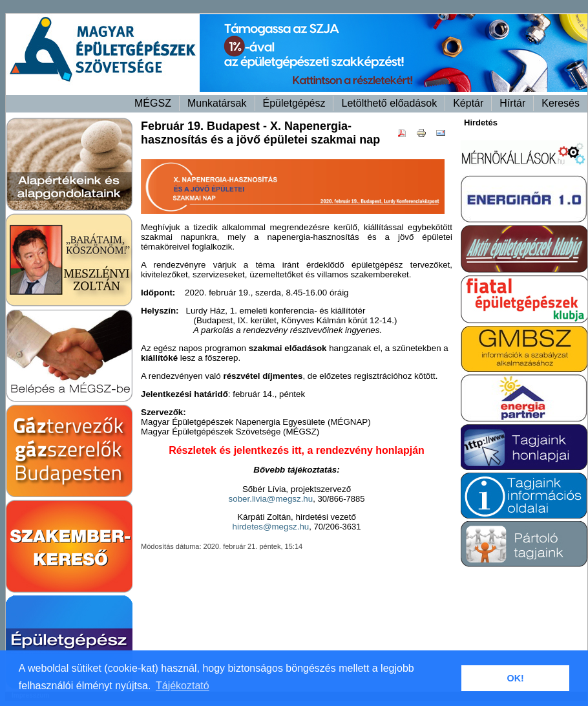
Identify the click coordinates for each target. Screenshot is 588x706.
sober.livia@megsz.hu (271, 499)
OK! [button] (515, 678)
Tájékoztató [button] (183, 686)
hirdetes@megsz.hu (271, 527)
